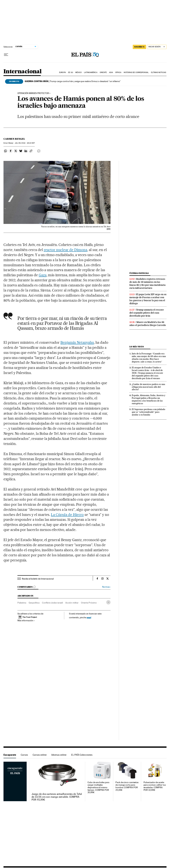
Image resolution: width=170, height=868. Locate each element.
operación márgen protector (33, 93)
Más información (26, 620)
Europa (62, 72)
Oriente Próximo (89, 603)
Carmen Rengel (14, 139)
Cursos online (40, 755)
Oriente (103, 72)
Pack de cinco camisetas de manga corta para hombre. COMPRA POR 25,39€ (127, 786)
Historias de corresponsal (136, 72)
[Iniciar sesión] (157, 47)
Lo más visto (137, 347)
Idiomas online (59, 755)
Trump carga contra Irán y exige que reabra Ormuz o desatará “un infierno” (73, 81)
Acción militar (72, 603)
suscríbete (139, 47)
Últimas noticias (159, 72)
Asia (111, 72)
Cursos (24, 755)
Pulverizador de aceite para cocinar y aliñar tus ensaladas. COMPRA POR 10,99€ (155, 786)
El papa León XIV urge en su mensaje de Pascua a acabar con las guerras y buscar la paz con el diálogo (148, 299)
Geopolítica (34, 603)
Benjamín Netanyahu (77, 342)
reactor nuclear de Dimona (66, 250)
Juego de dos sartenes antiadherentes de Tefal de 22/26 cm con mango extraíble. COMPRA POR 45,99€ (57, 797)
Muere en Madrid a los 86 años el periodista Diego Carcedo (148, 324)
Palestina (22, 603)
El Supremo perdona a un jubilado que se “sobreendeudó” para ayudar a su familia (149, 412)
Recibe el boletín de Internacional (38, 579)
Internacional (22, 72)
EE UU (71, 72)
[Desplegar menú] (6, 55)
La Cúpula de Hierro (67, 515)
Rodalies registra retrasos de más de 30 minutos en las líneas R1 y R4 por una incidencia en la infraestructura (147, 283)
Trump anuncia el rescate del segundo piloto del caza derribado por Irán (147, 313)
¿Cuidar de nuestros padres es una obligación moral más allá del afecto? (148, 387)
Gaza (43, 275)
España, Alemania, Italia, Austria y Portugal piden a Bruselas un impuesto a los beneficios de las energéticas (149, 399)
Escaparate (10, 755)
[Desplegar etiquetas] (108, 602)
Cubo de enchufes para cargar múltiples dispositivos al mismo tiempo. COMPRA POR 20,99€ (98, 787)
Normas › (106, 587)
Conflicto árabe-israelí (52, 603)
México (78, 72)
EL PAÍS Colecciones (82, 755)
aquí (89, 617)
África (118, 72)
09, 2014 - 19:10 (25, 143)
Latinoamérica (91, 72)
